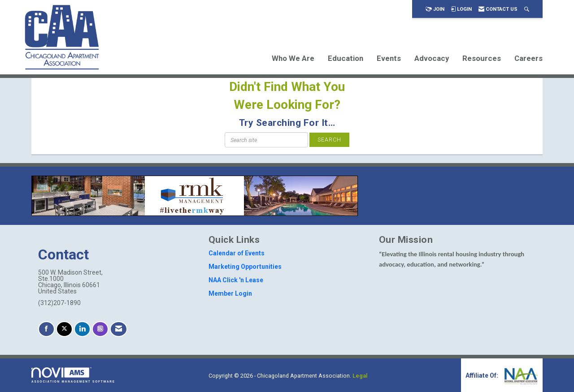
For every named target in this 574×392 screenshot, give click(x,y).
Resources (482, 58)
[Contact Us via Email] (119, 329)
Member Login (230, 293)
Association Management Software (73, 375)
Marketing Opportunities (245, 267)
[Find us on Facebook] (46, 329)
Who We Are (293, 58)
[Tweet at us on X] (64, 329)
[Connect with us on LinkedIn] (82, 329)
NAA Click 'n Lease (236, 280)
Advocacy (432, 58)
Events (389, 58)
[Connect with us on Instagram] (100, 329)
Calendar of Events (237, 253)
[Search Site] (527, 9)
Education (346, 58)
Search (329, 140)
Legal (360, 376)
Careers (528, 58)
